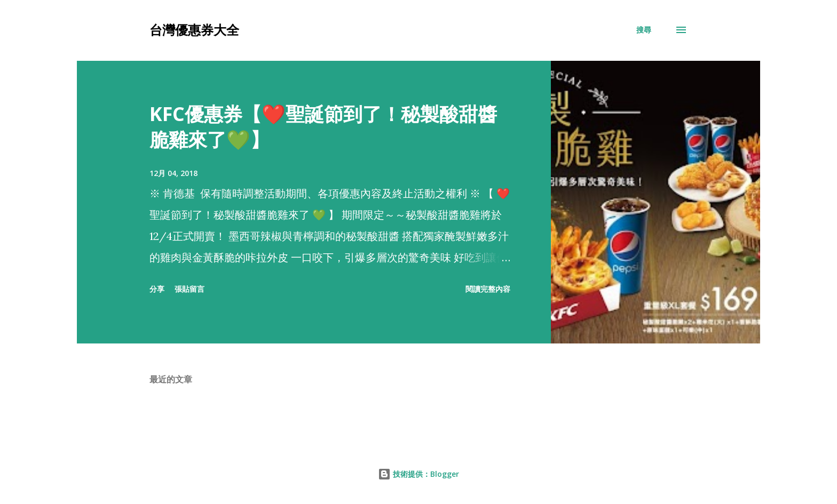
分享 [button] (157, 289)
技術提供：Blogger (418, 474)
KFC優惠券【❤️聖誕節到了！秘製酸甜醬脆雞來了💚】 (323, 127)
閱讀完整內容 (488, 289)
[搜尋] (644, 30)
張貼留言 (189, 289)
